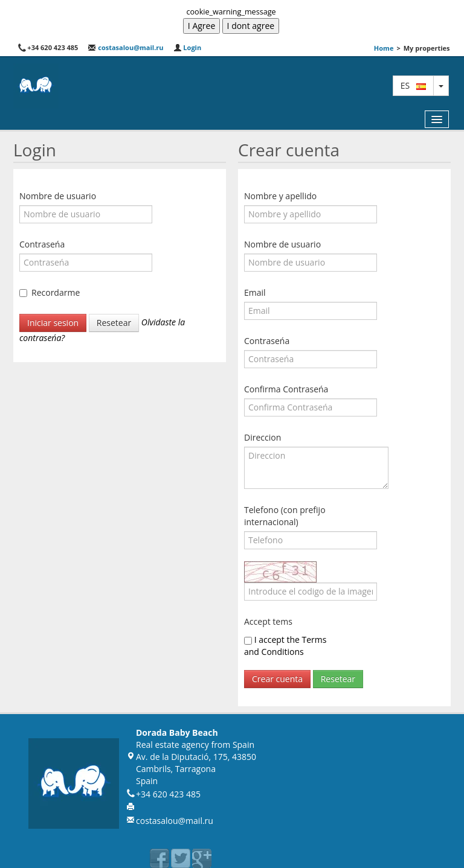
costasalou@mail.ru (125, 47)
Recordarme (56, 292)
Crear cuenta (277, 679)
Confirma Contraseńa (286, 389)
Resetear (114, 323)
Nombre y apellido (280, 196)
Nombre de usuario (58, 196)
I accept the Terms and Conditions (285, 646)
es (413, 85)
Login (188, 47)
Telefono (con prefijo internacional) (285, 516)
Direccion (263, 437)
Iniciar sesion (53, 323)
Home (384, 48)
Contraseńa (42, 244)
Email (255, 292)
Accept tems (268, 621)
